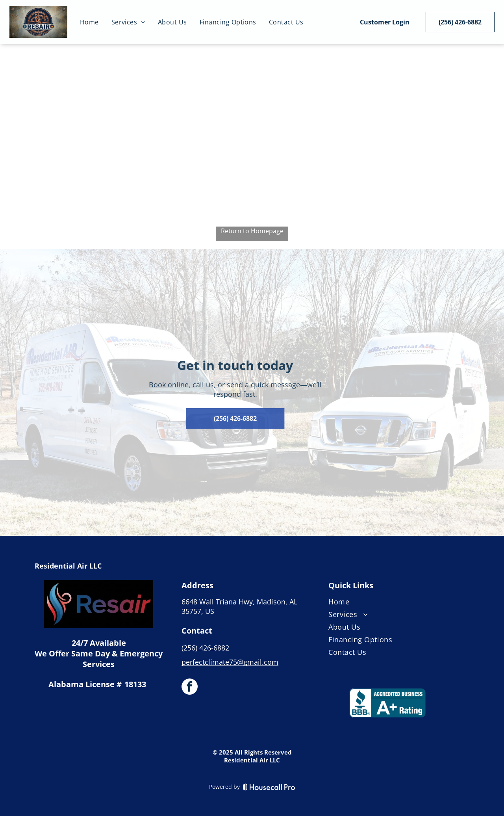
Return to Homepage (252, 231)
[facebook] (190, 688)
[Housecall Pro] (269, 787)
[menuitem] (89, 22)
